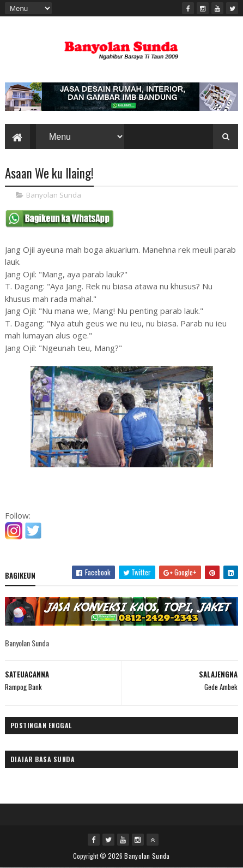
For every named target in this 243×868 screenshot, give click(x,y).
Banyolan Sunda (54, 195)
